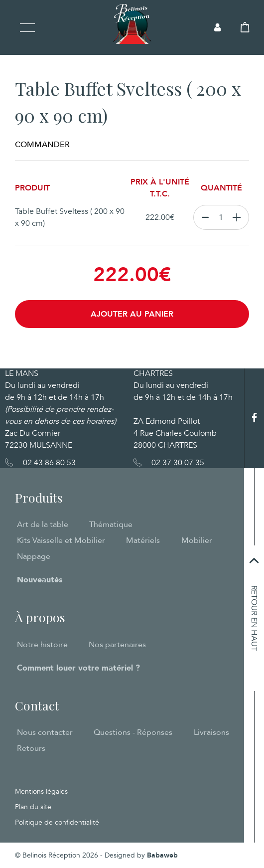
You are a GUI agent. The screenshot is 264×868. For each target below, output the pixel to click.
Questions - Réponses (133, 732)
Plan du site (33, 807)
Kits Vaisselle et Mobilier (61, 540)
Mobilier (197, 540)
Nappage (34, 556)
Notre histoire (42, 645)
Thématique (111, 524)
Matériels (143, 540)
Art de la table (43, 524)
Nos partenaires (117, 645)
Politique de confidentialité (57, 822)
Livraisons (211, 732)
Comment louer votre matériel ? (78, 668)
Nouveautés (40, 580)
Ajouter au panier (132, 314)
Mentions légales (41, 791)
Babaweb (162, 855)
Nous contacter (45, 732)
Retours (31, 748)
